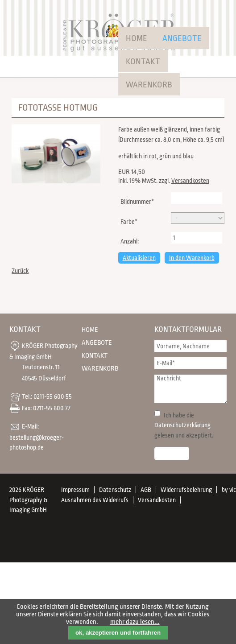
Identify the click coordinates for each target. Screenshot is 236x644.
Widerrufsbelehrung (186, 490)
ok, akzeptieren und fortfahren (118, 633)
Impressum (75, 490)
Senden (172, 454)
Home (137, 38)
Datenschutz (115, 490)
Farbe (133, 221)
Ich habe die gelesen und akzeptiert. (184, 425)
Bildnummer (137, 201)
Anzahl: (130, 241)
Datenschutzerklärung (182, 425)
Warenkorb (149, 85)
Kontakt (143, 62)
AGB (146, 490)
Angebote (182, 38)
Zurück (20, 271)
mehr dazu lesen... (135, 622)
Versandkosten (190, 181)
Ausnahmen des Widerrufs (95, 500)
